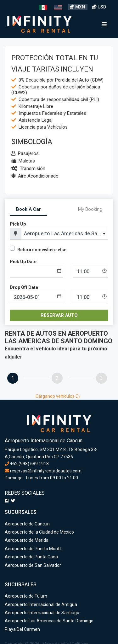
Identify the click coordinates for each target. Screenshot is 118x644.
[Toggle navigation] (104, 24)
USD (99, 7)
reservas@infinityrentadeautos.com (43, 471)
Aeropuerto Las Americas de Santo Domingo (49, 621)
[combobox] (65, 234)
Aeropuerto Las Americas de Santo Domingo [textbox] (66, 234)
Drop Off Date (24, 287)
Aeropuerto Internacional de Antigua (41, 604)
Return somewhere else (42, 250)
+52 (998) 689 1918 (27, 464)
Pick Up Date (23, 262)
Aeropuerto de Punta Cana (31, 557)
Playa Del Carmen (22, 629)
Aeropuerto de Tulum (26, 596)
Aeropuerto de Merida (27, 540)
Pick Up (18, 224)
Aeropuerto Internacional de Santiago (42, 613)
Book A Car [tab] (28, 209)
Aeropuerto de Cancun (27, 524)
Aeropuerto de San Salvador (33, 565)
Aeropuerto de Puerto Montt (33, 549)
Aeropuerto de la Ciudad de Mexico (39, 532)
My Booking (90, 209)
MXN (78, 7)
